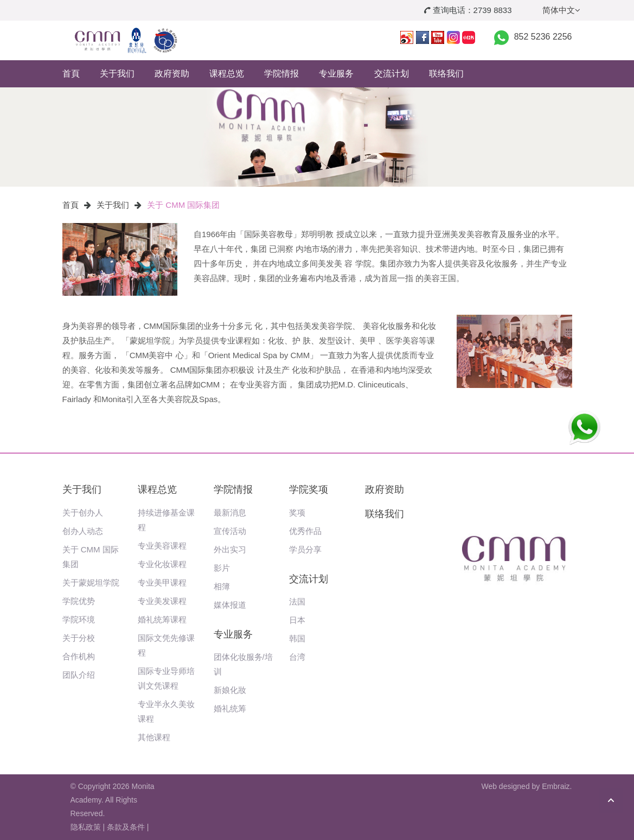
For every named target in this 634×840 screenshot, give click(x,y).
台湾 (297, 657)
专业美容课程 (162, 546)
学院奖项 (309, 489)
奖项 (297, 513)
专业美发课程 (162, 601)
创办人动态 (83, 531)
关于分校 (79, 638)
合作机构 (79, 656)
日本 (297, 620)
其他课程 (154, 737)
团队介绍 (79, 675)
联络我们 (446, 74)
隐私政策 (86, 827)
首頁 (71, 74)
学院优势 (79, 601)
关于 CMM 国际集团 (183, 205)
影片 (222, 568)
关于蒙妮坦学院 (91, 583)
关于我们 (117, 74)
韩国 (297, 638)
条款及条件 (126, 827)
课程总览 (227, 74)
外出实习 (230, 549)
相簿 (222, 586)
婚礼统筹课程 (162, 619)
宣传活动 (230, 531)
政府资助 (172, 74)
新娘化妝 (230, 690)
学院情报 (281, 74)
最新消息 (230, 513)
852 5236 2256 (543, 37)
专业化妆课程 (162, 564)
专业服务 (336, 74)
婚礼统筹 (230, 708)
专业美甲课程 (162, 583)
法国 (297, 602)
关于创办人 (83, 513)
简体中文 (561, 10)
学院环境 (79, 619)
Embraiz (556, 786)
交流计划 (392, 74)
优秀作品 (305, 531)
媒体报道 (230, 605)
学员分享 (305, 549)
